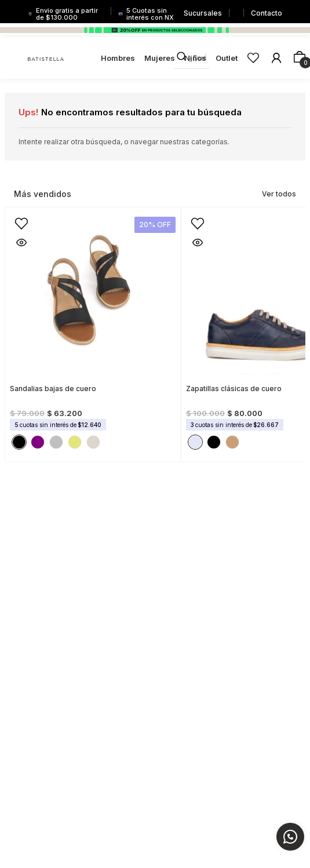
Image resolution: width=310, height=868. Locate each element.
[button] (17, 219)
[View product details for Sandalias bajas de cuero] (93, 331)
